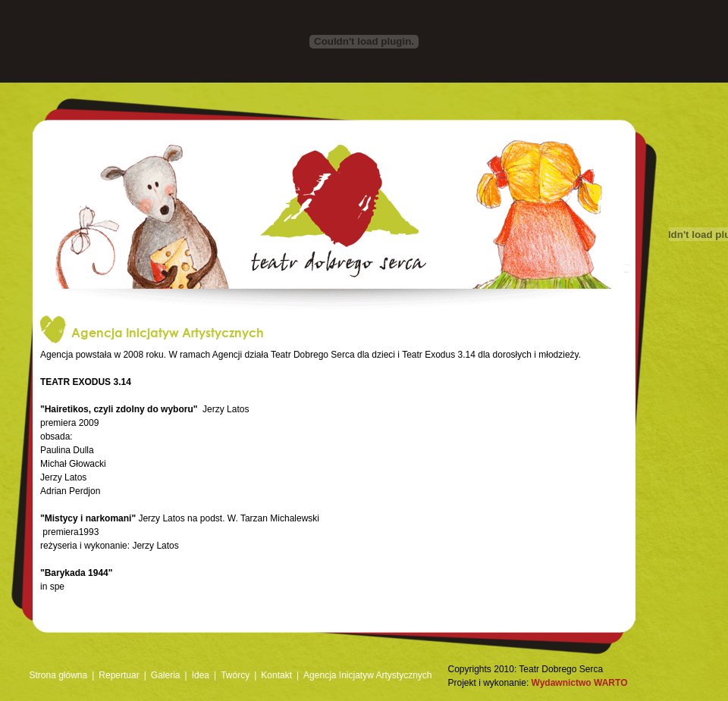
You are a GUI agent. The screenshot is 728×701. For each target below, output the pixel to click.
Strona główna (59, 675)
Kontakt (276, 675)
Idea (201, 675)
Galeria (166, 675)
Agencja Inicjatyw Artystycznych (367, 675)
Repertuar (119, 675)
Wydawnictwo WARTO (580, 683)
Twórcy (235, 675)
